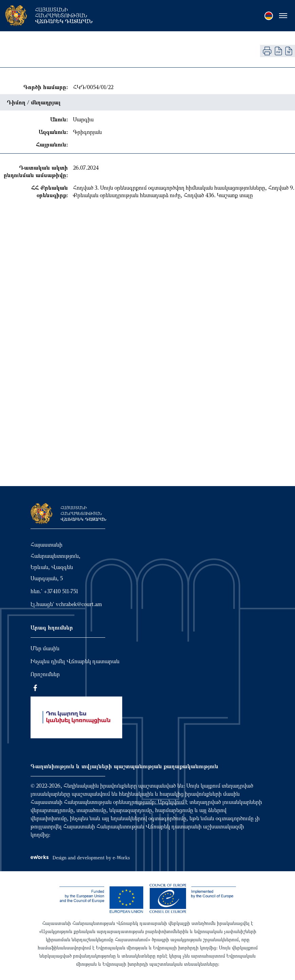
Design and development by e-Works (80, 857)
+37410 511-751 (61, 591)
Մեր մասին (45, 648)
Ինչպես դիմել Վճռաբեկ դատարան (75, 661)
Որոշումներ (45, 674)
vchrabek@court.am (79, 604)
